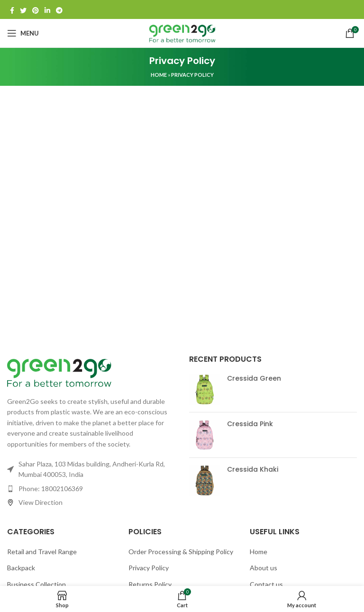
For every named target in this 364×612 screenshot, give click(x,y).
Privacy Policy (149, 568)
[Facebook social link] (12, 9)
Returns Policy (150, 584)
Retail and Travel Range (42, 552)
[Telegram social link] (59, 9)
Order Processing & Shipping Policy (181, 552)
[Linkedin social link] (47, 9)
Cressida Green (254, 379)
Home (159, 75)
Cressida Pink (250, 424)
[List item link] (91, 489)
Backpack (21, 568)
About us (264, 568)
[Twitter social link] (23, 9)
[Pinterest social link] (36, 9)
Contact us (266, 584)
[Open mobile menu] (23, 33)
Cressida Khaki (253, 470)
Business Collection (36, 584)
